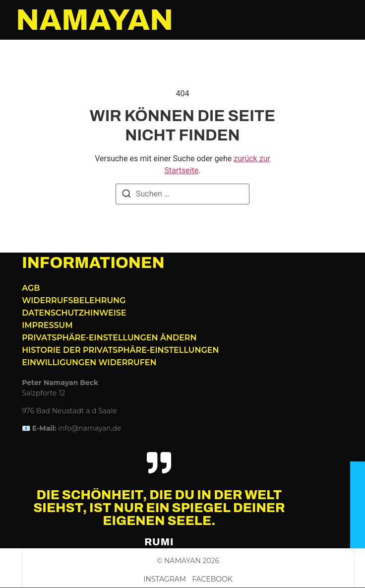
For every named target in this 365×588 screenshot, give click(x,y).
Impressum (47, 325)
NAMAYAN (94, 20)
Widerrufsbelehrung (74, 300)
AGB (31, 288)
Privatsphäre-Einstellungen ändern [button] (109, 338)
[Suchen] (126, 195)
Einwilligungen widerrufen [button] (89, 362)
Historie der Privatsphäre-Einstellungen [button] (120, 350)
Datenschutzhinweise (74, 313)
